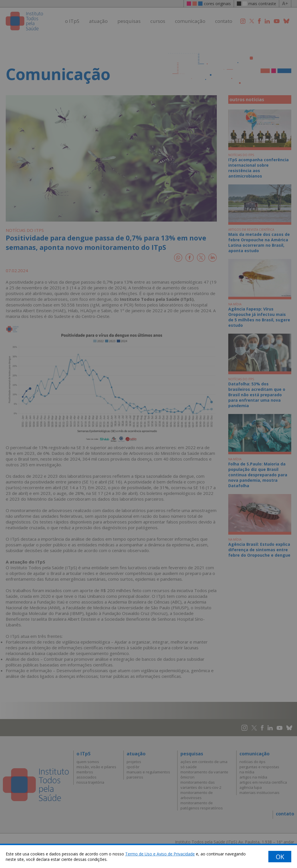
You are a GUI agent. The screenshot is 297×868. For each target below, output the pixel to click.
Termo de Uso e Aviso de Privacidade (160, 854)
